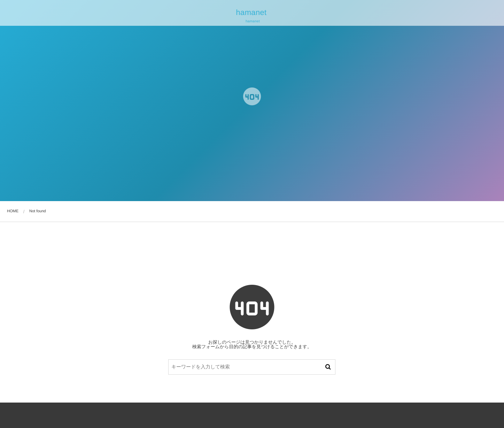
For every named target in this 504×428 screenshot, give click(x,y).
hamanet (251, 13)
